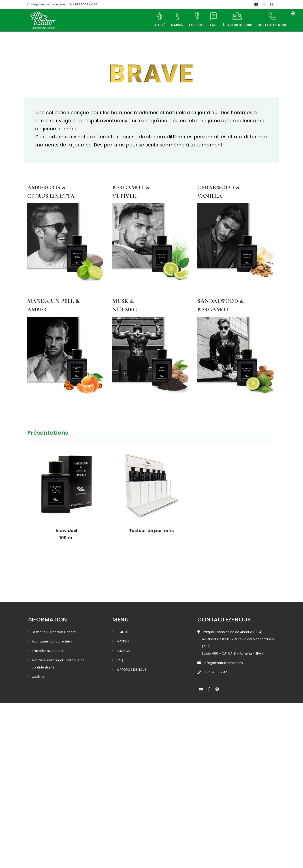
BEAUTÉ (155, 25)
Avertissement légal (48, 825)
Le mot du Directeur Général (54, 797)
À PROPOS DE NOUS (236, 25)
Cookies (38, 842)
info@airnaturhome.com (46, 4)
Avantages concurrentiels (52, 807)
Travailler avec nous (47, 816)
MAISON (173, 25)
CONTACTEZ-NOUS (272, 25)
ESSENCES (194, 25)
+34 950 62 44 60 (83, 4)
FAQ (211, 25)
